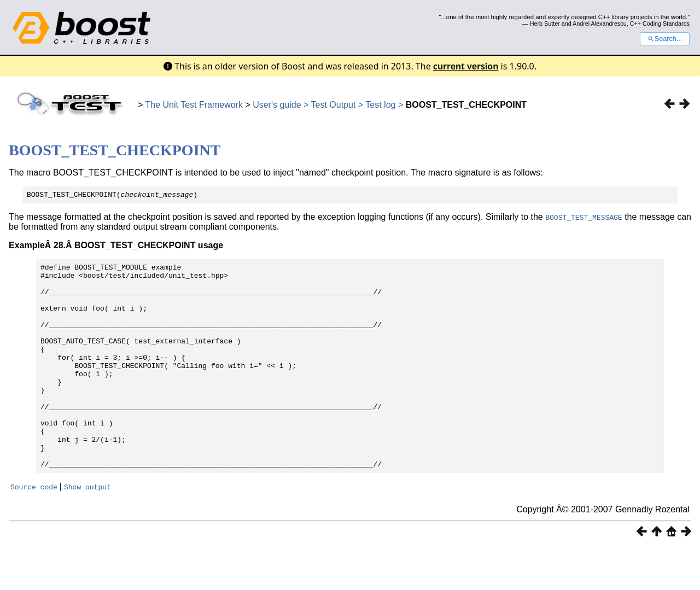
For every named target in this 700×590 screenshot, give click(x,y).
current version (466, 66)
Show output (87, 529)
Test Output (335, 105)
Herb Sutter (545, 24)
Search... (665, 39)
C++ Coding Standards (660, 24)
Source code (34, 529)
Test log (380, 105)
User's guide (277, 105)
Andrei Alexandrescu (600, 24)
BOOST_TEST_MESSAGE (584, 219)
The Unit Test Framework (194, 105)
